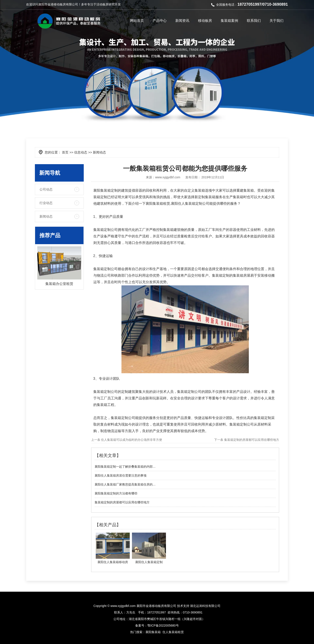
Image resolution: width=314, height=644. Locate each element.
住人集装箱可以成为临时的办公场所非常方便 (131, 440)
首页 (65, 152)
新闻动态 (46, 216)
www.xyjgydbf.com (168, 177)
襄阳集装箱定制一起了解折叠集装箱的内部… (125, 467)
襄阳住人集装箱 (183, 204)
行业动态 (46, 203)
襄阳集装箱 (153, 632)
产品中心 (160, 21)
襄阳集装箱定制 (106, 190)
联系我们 (254, 21)
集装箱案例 (229, 21)
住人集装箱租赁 (173, 632)
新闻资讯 (182, 21)
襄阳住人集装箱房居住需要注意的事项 (121, 475)
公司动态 (46, 189)
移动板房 (205, 21)
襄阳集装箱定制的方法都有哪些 (116, 493)
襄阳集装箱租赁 (158, 204)
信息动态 (81, 152)
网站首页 (137, 21)
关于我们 (276, 21)
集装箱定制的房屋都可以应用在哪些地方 (251, 440)
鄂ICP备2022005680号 (163, 625)
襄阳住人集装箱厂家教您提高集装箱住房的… (125, 484)
